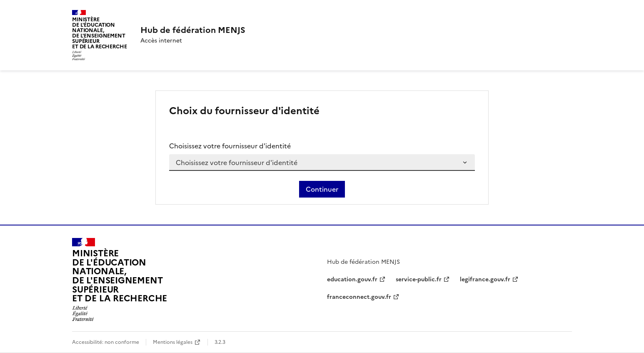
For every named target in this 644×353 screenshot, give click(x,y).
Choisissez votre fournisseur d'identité (230, 146)
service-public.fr (419, 279)
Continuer (322, 189)
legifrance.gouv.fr (485, 279)
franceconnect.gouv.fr (359, 297)
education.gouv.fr (352, 279)
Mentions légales (173, 342)
